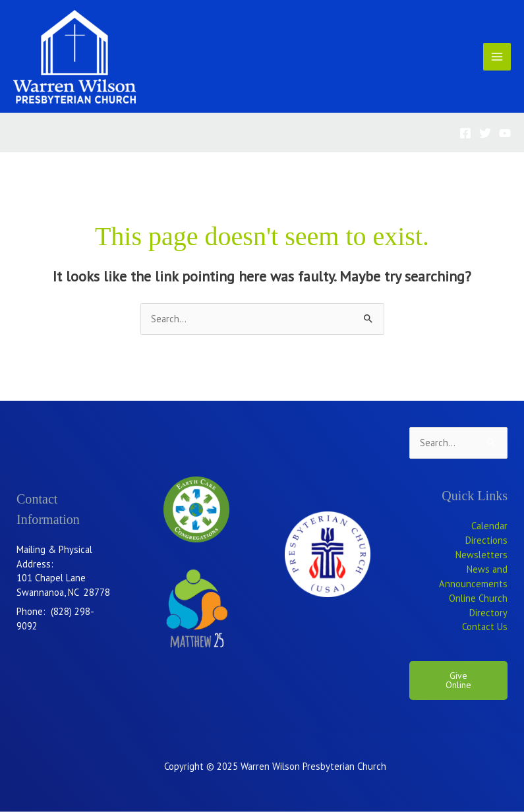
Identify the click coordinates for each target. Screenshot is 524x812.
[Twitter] (485, 133)
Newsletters (481, 555)
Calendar (489, 526)
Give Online (458, 680)
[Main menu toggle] (497, 57)
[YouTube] (505, 133)
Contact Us (485, 626)
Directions (486, 540)
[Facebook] (465, 133)
